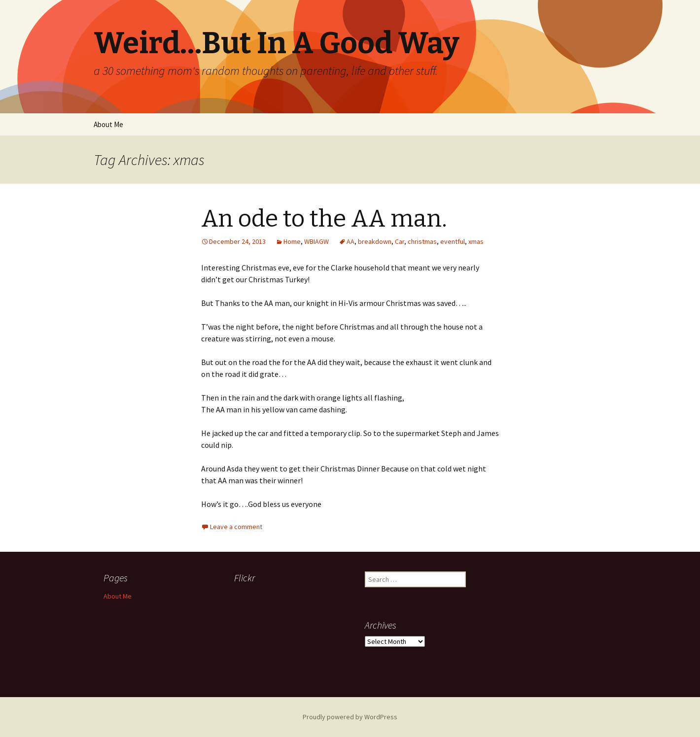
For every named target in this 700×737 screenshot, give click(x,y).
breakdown (375, 241)
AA (350, 241)
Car (400, 241)
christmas (422, 241)
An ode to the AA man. (324, 219)
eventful (453, 241)
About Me (108, 124)
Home (292, 241)
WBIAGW (316, 241)
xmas (476, 241)
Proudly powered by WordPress (350, 717)
